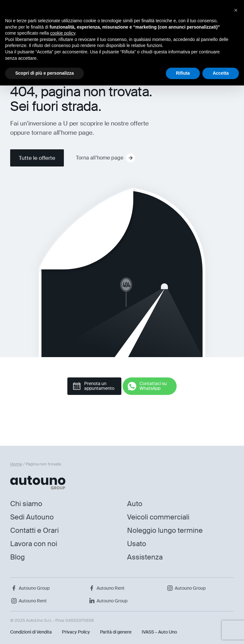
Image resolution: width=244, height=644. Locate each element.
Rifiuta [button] (183, 73)
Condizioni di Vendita (31, 632)
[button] (236, 10)
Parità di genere (116, 632)
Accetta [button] (221, 73)
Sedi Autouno (32, 517)
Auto (135, 504)
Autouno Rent (106, 588)
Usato (137, 544)
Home (16, 464)
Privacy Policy (76, 632)
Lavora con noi (34, 544)
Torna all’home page (105, 158)
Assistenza (145, 557)
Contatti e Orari (34, 530)
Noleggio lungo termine (165, 530)
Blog (17, 557)
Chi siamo (26, 504)
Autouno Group (30, 588)
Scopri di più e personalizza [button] (44, 73)
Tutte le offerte (37, 158)
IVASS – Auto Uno (159, 632)
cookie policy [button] (63, 33)
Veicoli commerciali (158, 517)
